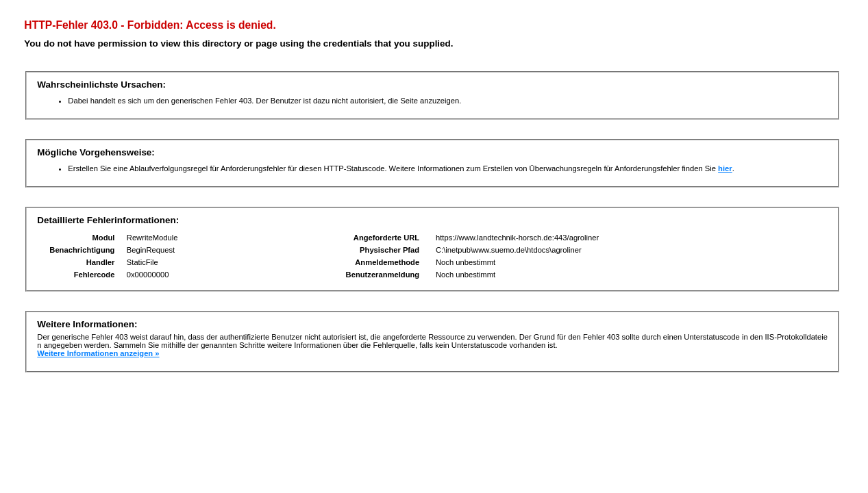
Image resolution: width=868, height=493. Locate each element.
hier (725, 168)
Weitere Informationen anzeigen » (98, 353)
